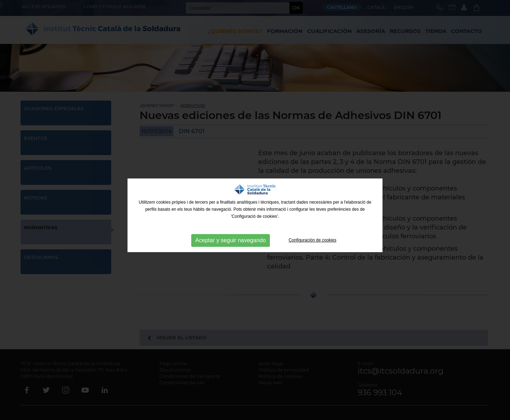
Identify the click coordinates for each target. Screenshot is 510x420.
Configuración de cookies (313, 240)
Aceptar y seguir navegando (230, 240)
